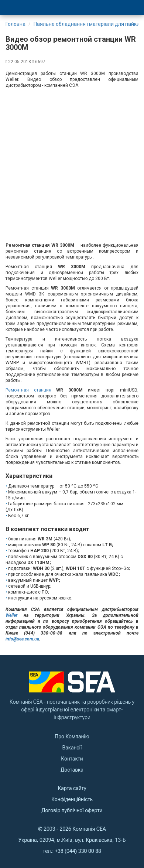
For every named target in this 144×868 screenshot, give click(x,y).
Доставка (72, 770)
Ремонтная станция (28, 390)
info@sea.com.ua (22, 639)
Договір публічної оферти (72, 810)
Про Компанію (72, 737)
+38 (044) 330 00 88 (78, 851)
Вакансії (72, 748)
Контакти (72, 759)
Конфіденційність (72, 799)
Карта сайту (72, 788)
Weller (11, 615)
